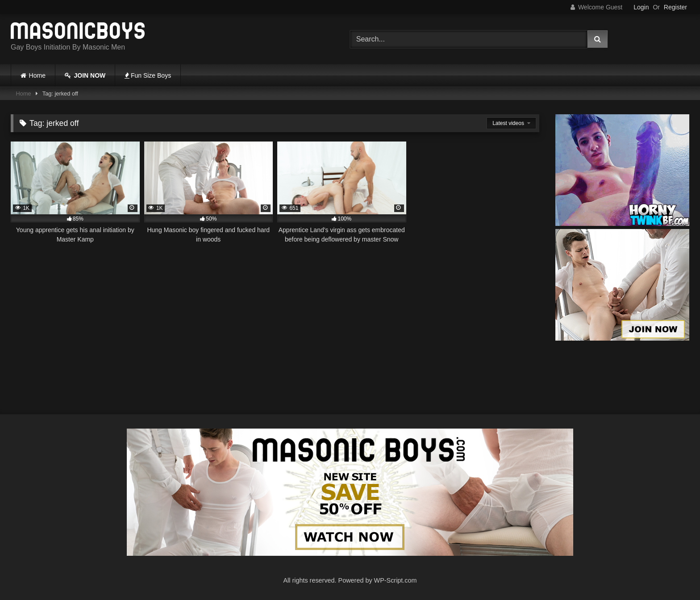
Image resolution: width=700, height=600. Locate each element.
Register (675, 7)
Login (641, 7)
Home (37, 75)
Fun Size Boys (148, 75)
